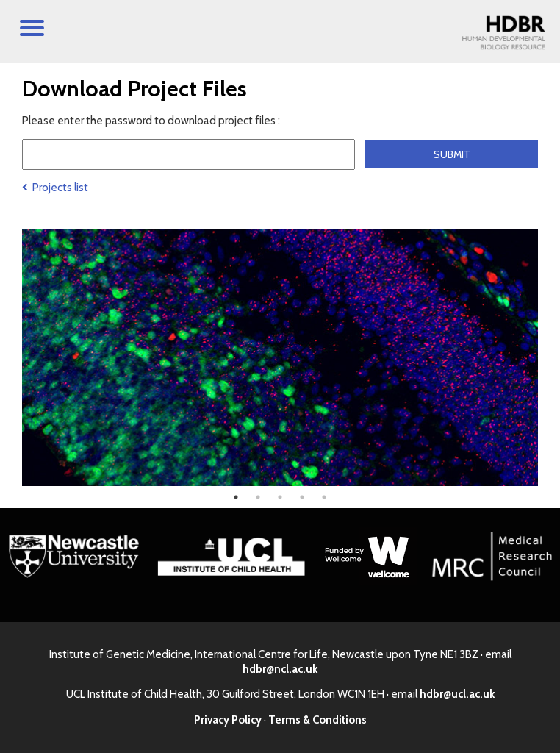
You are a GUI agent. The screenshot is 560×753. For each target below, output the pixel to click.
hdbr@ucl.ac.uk (457, 694)
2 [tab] (258, 497)
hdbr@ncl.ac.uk (280, 669)
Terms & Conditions (317, 720)
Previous (11, 357)
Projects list (55, 188)
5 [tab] (324, 497)
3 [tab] (280, 497)
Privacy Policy (228, 720)
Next (549, 357)
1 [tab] (236, 497)
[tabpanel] (280, 357)
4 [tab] (302, 497)
